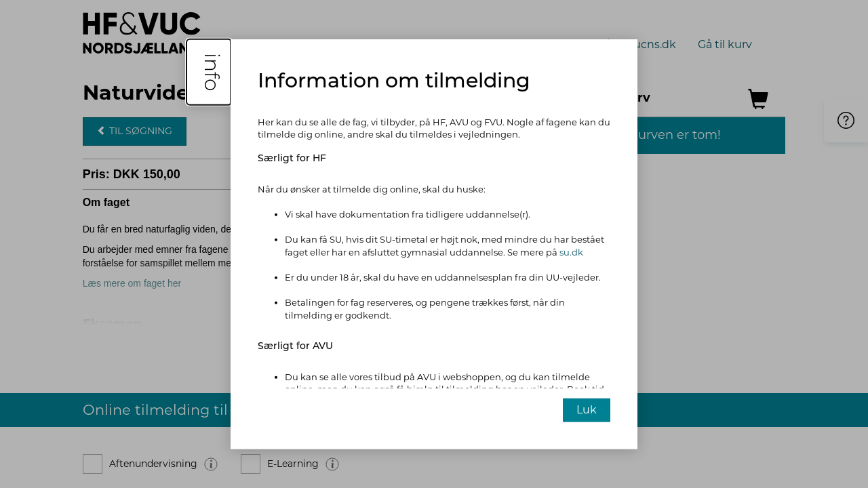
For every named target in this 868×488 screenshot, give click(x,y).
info (212, 72)
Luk (587, 410)
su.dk (571, 252)
